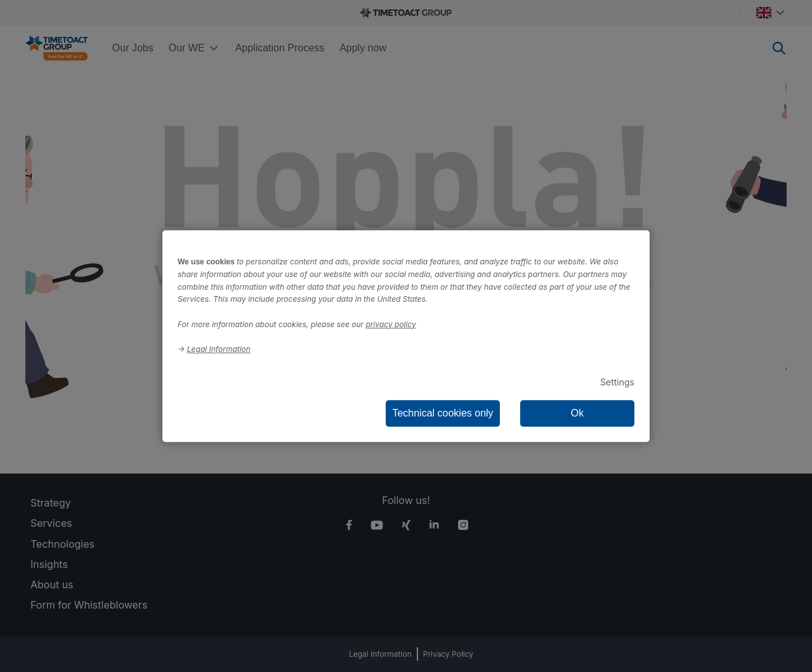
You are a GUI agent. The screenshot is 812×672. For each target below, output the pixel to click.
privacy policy (391, 324)
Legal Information (219, 349)
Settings (617, 382)
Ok (577, 413)
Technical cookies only (442, 413)
